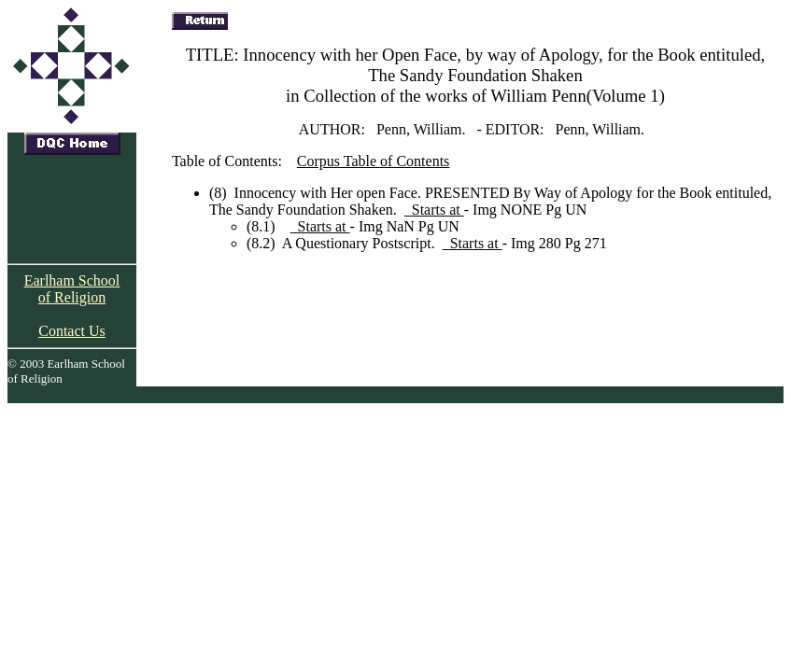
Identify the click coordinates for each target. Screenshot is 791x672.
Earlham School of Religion (72, 289)
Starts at (434, 210)
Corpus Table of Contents (373, 161)
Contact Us (72, 331)
